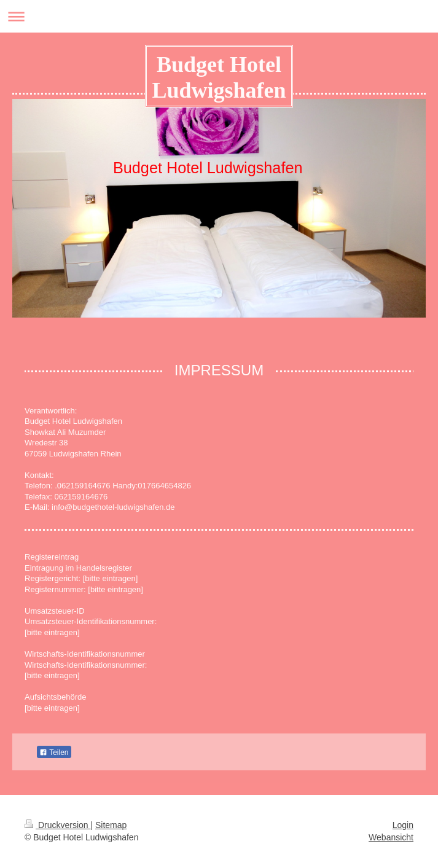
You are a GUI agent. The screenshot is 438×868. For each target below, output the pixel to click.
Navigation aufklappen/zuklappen (219, 16)
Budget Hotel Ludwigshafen (219, 77)
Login (403, 825)
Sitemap (111, 825)
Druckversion (57, 825)
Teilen (54, 753)
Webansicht (391, 837)
